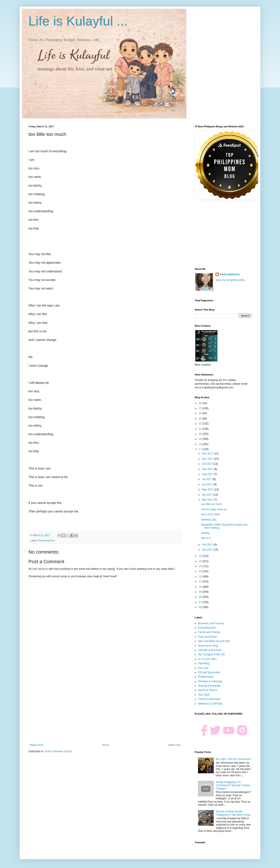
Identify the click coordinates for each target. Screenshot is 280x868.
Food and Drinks (208, 637)
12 (201, 577)
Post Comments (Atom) (58, 751)
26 (201, 403)
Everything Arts (46, 540)
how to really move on (214, 509)
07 (201, 602)
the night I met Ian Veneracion (233, 759)
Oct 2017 (208, 464)
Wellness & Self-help (210, 704)
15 (201, 561)
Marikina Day (209, 520)
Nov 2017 (208, 459)
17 (201, 449)
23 (201, 419)
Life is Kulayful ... (78, 21)
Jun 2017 (208, 484)
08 (201, 597)
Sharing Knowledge (209, 686)
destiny (205, 533)
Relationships (206, 677)
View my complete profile (230, 280)
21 (201, 429)
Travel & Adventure (209, 699)
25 (201, 408)
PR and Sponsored (209, 672)
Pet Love (203, 668)
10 (201, 587)
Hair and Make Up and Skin (214, 641)
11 (201, 582)
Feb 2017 (208, 545)
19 (201, 439)
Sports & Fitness (208, 690)
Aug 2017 (208, 474)
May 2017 (208, 489)
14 (201, 566)
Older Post (174, 745)
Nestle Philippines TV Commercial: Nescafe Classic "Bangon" (233, 785)
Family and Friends (209, 632)
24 (201, 413)
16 (201, 556)
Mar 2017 (208, 500)
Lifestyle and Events (210, 650)
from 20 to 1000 (210, 514)
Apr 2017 (208, 495)
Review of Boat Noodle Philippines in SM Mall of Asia (233, 813)
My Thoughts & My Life (211, 654)
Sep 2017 (208, 469)
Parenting (204, 663)
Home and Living (208, 646)
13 (201, 571)
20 (201, 434)
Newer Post (36, 745)
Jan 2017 (208, 550)
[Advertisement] (105, 707)
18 (201, 444)
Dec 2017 (208, 454)
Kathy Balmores (230, 274)
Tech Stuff (204, 695)
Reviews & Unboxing (210, 681)
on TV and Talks (207, 659)
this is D (206, 538)
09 (201, 592)
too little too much (212, 504)
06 (201, 607)
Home (106, 745)
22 (201, 424)
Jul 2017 (207, 479)
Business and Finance (211, 623)
